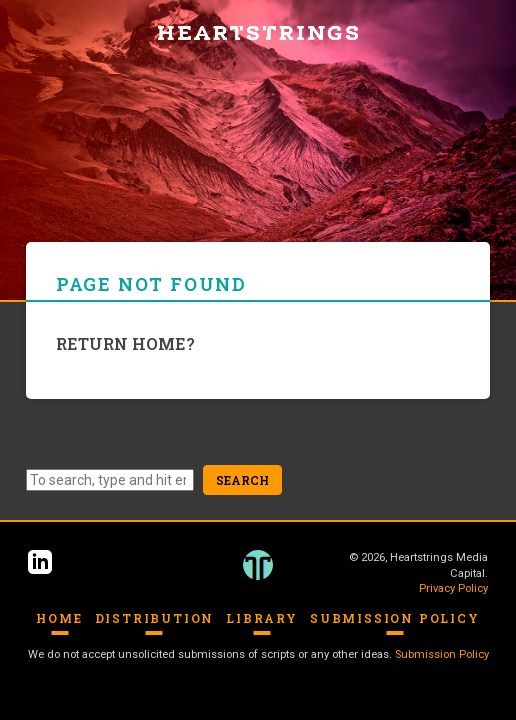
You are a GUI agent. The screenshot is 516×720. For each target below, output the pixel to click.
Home (59, 618)
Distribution (155, 618)
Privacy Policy (453, 588)
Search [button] (242, 480)
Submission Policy (395, 618)
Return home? (125, 343)
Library (262, 618)
